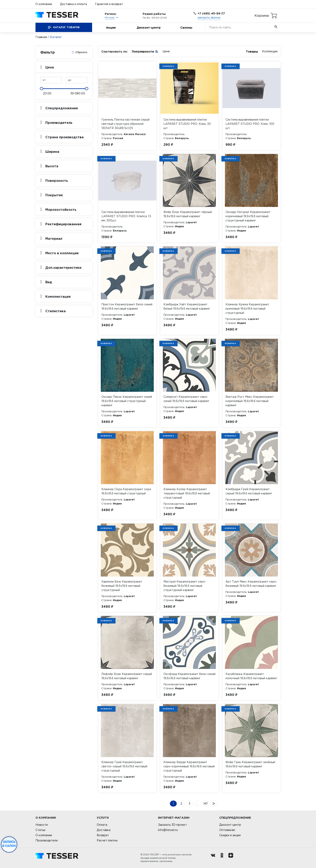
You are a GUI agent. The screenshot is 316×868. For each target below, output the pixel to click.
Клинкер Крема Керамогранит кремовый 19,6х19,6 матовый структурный (247, 309)
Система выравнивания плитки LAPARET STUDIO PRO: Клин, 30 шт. (187, 124)
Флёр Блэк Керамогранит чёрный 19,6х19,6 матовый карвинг (188, 214)
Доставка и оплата (73, 4)
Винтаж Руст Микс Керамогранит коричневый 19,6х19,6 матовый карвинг (250, 401)
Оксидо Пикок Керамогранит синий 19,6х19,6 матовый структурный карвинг (127, 401)
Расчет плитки (107, 840)
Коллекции (270, 51)
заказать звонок (209, 18)
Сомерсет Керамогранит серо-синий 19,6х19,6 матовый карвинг (186, 399)
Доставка (104, 830)
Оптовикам (227, 830)
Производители (47, 840)
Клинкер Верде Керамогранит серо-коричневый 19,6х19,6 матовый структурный (189, 766)
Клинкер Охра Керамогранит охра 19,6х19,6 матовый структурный (126, 491)
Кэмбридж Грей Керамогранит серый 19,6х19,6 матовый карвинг (249, 491)
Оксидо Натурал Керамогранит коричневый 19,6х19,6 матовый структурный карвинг (248, 216)
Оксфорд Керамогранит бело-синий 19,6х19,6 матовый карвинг (189, 676)
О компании (44, 4)
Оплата (102, 825)
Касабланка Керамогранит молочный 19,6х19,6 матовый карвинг (251, 676)
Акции (111, 27)
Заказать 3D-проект (172, 825)
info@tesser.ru (168, 830)
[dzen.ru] (232, 858)
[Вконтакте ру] (214, 858)
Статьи (40, 830)
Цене (166, 51)
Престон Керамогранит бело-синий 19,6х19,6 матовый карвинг (127, 306)
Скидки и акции (230, 835)
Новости (42, 825)
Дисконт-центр (149, 27)
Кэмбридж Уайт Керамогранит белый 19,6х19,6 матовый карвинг (187, 306)
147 (206, 804)
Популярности (145, 51)
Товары (252, 51)
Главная (41, 37)
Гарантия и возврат (109, 4)
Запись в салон (9, 844)
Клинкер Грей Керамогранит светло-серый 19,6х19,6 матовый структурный (124, 766)
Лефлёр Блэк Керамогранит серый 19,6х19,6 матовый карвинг (127, 676)
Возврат (103, 835)
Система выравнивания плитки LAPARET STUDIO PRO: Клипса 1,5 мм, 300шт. (126, 216)
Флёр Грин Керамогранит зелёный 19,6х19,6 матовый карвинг (250, 764)
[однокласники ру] (223, 858)
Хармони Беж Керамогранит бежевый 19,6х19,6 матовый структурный (122, 586)
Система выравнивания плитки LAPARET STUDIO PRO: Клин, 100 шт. (250, 124)
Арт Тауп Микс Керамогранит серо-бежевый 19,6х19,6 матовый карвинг (251, 584)
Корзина (262, 15)
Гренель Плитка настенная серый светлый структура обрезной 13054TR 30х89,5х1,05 (125, 124)
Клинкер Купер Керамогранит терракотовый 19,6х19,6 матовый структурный (187, 493)
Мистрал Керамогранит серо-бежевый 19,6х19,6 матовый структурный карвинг (185, 586)
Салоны (186, 27)
